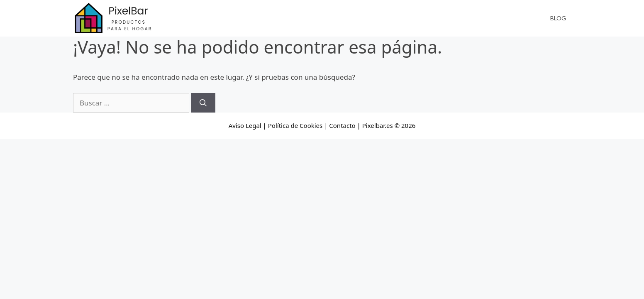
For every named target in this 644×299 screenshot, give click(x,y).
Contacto (342, 125)
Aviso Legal (245, 125)
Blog (558, 18)
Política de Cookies (295, 125)
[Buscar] (203, 103)
